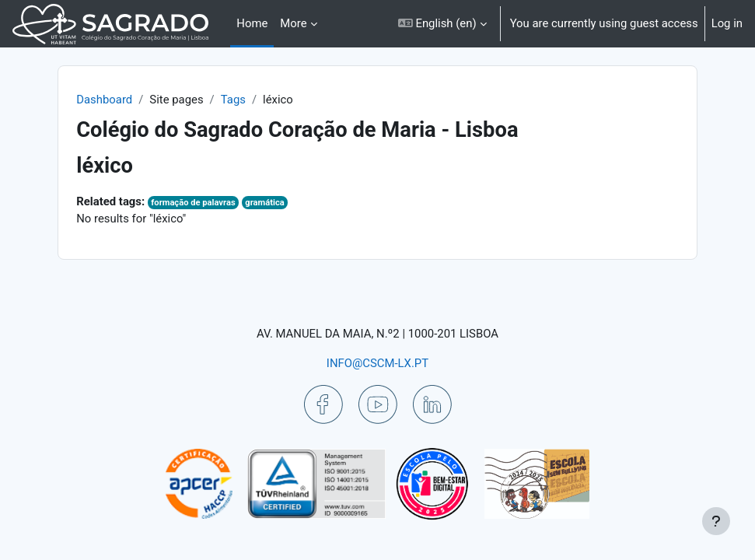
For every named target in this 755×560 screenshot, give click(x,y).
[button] (442, 24)
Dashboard (104, 100)
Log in (727, 23)
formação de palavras (193, 203)
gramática (264, 203)
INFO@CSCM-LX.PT (377, 363)
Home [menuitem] (252, 23)
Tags (233, 100)
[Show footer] (716, 521)
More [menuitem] (293, 23)
